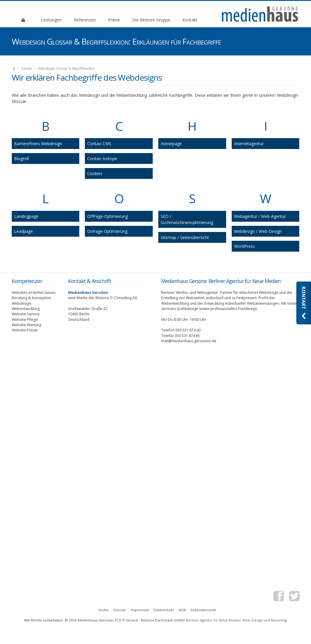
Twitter (294, 597)
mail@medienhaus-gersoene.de (189, 341)
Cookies (95, 173)
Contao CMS (99, 144)
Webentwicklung (26, 309)
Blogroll (21, 159)
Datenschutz (164, 610)
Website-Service (26, 314)
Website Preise (25, 330)
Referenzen (85, 20)
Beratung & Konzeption (31, 298)
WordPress (244, 246)
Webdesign (21, 303)
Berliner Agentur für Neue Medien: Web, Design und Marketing (236, 620)
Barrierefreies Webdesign (38, 144)
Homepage (171, 144)
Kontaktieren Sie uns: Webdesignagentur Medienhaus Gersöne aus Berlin (304, 303)
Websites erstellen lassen (34, 293)
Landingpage (26, 216)
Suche (103, 610)
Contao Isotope (102, 159)
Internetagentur (249, 144)
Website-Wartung (26, 325)
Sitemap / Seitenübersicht (185, 237)
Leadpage (23, 231)
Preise (114, 20)
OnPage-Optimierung (107, 231)
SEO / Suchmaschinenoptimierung (187, 219)
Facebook (279, 597)
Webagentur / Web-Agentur (260, 216)
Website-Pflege (25, 320)
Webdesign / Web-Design (258, 231)
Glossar (27, 68)
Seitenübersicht (203, 610)
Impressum (140, 610)
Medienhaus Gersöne (14, 69)
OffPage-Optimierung (107, 216)
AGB (182, 610)
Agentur (23, 20)
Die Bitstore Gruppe (151, 20)
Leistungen (51, 20)
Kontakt (190, 20)
